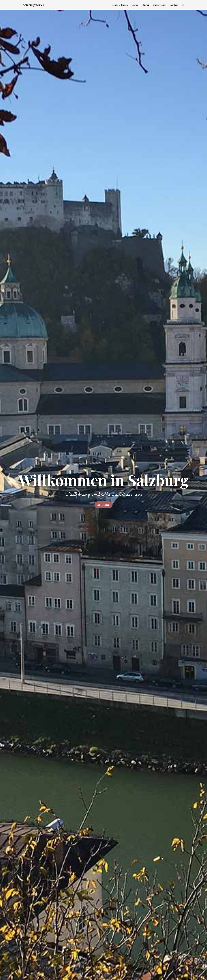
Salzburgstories (34, 5)
